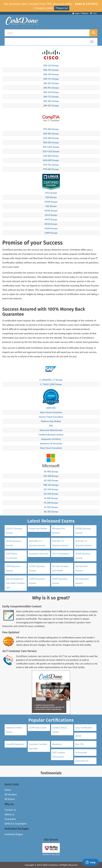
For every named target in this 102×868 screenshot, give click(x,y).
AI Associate (81, 752)
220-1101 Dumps (51, 147)
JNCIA (78, 736)
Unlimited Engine (14, 834)
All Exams (10, 799)
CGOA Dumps (51, 228)
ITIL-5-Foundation (61, 554)
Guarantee (10, 819)
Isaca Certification (84, 728)
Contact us (10, 810)
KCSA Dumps (51, 224)
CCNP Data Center (38, 728)
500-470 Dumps (51, 74)
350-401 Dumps (51, 101)
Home (8, 790)
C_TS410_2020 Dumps (51, 384)
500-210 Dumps (51, 65)
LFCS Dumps (51, 193)
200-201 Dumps (51, 105)
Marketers (57, 744)
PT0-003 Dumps (51, 169)
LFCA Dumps (51, 215)
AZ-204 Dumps (51, 494)
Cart (93, 13)
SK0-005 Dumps (51, 134)
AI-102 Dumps (51, 507)
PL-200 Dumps (51, 503)
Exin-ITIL (80, 744)
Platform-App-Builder (51, 421)
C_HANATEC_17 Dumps (51, 380)
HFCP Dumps (51, 219)
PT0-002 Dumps (51, 129)
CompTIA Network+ (15, 744)
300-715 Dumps (51, 97)
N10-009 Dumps (51, 160)
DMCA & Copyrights (16, 823)
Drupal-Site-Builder (38, 528)
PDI (51, 426)
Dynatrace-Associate (39, 554)
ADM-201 (51, 408)
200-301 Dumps (51, 83)
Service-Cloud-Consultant (51, 417)
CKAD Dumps (51, 202)
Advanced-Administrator (51, 430)
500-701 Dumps (51, 70)
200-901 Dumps (51, 88)
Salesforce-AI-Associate (51, 443)
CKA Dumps (51, 197)
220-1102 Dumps (51, 151)
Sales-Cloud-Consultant (51, 412)
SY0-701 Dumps (51, 165)
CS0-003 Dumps (51, 156)
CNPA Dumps (51, 233)
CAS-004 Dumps (51, 138)
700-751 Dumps (51, 79)
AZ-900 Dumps (51, 472)
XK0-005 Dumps (51, 142)
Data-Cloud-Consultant (51, 448)
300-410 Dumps (51, 92)
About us (9, 814)
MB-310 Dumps (51, 485)
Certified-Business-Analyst (51, 435)
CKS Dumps (51, 206)
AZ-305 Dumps (51, 512)
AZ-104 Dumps (51, 489)
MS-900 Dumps (51, 476)
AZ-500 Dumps (51, 480)
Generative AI (82, 761)
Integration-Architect (51, 439)
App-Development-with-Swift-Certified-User (16, 583)
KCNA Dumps (51, 211)
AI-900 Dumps (51, 498)
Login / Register (80, 13)
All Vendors (11, 794)
